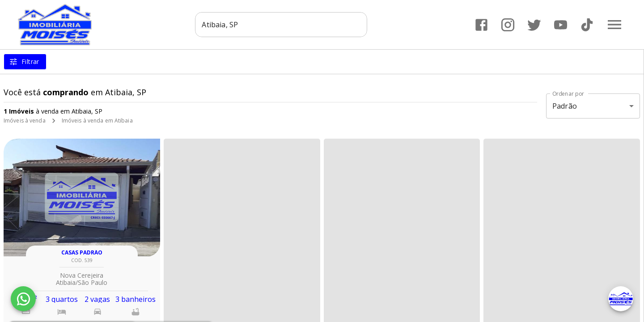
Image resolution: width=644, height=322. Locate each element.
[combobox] (282, 25)
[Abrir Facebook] (481, 25)
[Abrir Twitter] (534, 25)
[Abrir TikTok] (587, 25)
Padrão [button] (565, 106)
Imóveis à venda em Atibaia (97, 121)
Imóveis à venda (25, 121)
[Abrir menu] (614, 25)
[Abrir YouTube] (561, 25)
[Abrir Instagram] (508, 25)
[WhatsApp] (23, 299)
